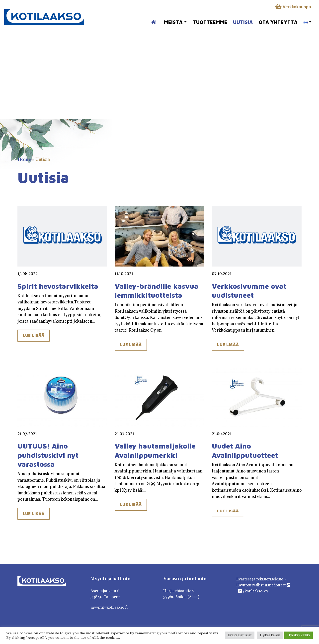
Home (24, 160)
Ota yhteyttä (278, 22)
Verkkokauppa (293, 7)
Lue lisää (34, 335)
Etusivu (151, 20)
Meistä (173, 22)
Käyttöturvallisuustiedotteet (263, 585)
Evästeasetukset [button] (240, 635)
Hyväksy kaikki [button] (299, 635)
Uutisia (243, 22)
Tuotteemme (210, 22)
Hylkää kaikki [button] (270, 635)
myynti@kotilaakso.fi (109, 607)
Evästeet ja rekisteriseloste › (261, 579)
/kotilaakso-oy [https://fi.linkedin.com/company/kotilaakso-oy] (253, 591)
